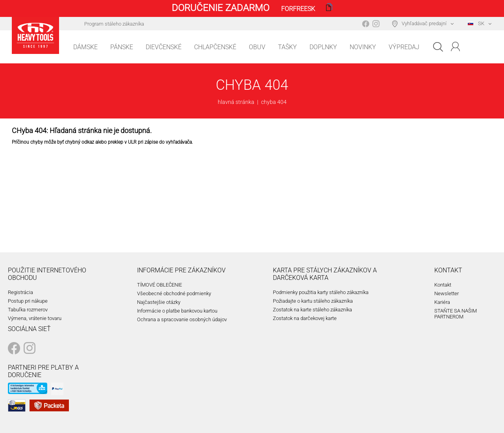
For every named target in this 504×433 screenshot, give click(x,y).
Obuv (257, 47)
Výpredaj (404, 47)
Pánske (122, 47)
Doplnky (323, 47)
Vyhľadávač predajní (424, 23)
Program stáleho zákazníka (114, 24)
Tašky (287, 47)
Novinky (363, 47)
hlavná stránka (236, 102)
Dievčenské (164, 47)
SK (476, 23)
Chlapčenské (215, 47)
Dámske (85, 47)
